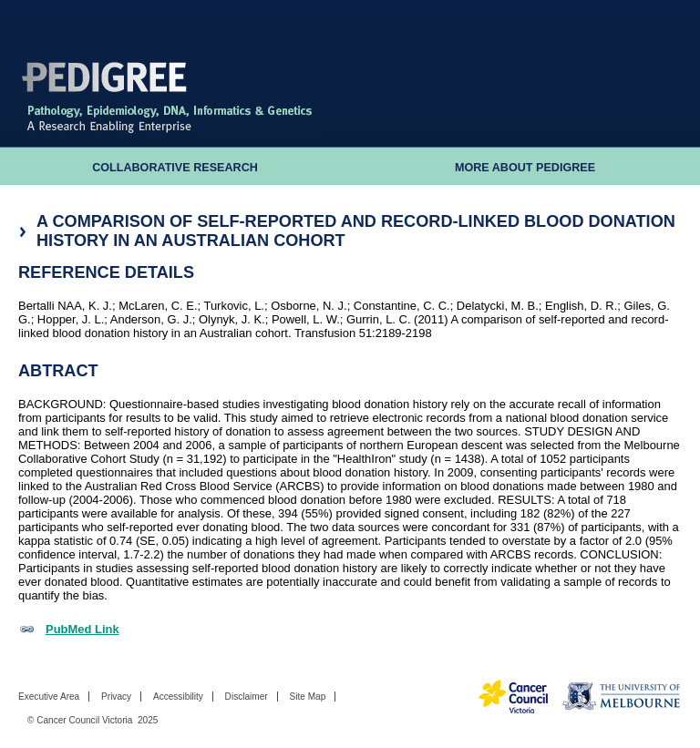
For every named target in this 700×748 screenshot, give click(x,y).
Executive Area (49, 697)
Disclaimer (247, 697)
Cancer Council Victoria (84, 720)
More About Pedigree (525, 168)
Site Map (307, 697)
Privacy (116, 697)
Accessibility (178, 697)
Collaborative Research (175, 168)
